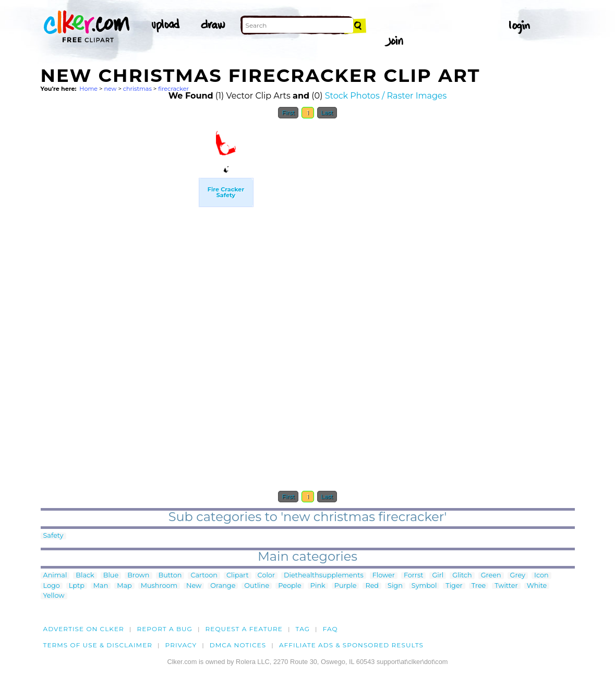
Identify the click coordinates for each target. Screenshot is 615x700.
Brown (138, 576)
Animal (55, 576)
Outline (257, 586)
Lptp (77, 586)
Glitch (462, 576)
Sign (395, 586)
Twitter (506, 586)
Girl (438, 576)
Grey (518, 576)
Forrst (413, 576)
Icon (541, 576)
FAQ (330, 629)
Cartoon (204, 576)
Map (124, 586)
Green (491, 576)
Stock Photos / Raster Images (386, 96)
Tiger (454, 586)
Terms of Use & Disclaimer (98, 645)
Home (88, 89)
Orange (223, 586)
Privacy (181, 645)
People (290, 586)
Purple (346, 586)
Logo (52, 586)
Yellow (54, 596)
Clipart (238, 576)
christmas (137, 89)
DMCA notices (238, 645)
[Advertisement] (119, 281)
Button (170, 576)
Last (327, 113)
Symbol (424, 586)
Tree (479, 586)
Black (85, 576)
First (288, 113)
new (110, 89)
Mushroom (159, 586)
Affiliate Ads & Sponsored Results (351, 645)
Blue (111, 576)
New (194, 586)
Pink (318, 586)
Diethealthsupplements (324, 576)
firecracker (173, 89)
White (537, 586)
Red (372, 586)
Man (101, 586)
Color (266, 576)
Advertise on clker (84, 629)
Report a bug (165, 629)
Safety (53, 536)
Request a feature (244, 629)
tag (303, 629)
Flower (384, 576)
